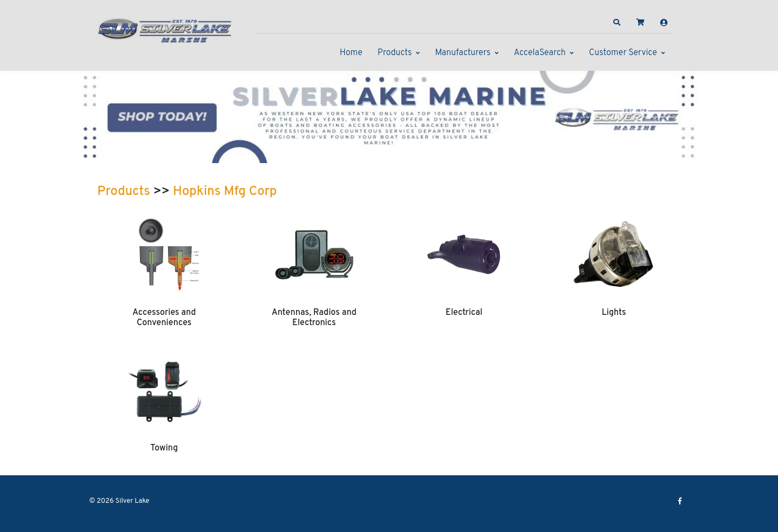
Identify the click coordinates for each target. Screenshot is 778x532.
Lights (614, 313)
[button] (617, 23)
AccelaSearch (540, 53)
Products (395, 53)
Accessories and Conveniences (164, 318)
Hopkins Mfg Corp (225, 192)
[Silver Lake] (165, 29)
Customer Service (623, 53)
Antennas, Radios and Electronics (314, 318)
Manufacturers (463, 53)
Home (351, 53)
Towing (164, 448)
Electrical (464, 313)
